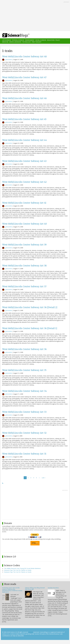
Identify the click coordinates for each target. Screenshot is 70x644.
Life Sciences (7, 40)
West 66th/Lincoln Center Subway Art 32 (24, 433)
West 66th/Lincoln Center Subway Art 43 (24, 161)
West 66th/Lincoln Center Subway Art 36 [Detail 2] (30, 307)
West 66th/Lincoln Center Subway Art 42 (24, 182)
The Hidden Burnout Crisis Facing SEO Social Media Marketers (22, 568)
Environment (30, 40)
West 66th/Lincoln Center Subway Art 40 (24, 224)
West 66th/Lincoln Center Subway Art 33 (24, 412)
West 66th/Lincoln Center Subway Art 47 (24, 77)
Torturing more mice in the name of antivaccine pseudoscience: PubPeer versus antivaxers (12, 590)
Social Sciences (41, 40)
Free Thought (37, 42)
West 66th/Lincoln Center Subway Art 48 (24, 57)
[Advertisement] (35, 16)
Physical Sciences (18, 40)
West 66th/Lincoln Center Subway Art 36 (24, 349)
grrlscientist (9, 60)
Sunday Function (53, 588)
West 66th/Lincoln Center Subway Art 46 (24, 98)
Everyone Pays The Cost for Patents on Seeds (18, 570)
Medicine (5, 42)
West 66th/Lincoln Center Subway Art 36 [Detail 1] (30, 328)
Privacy (31, 632)
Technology (26, 42)
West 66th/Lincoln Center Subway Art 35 (24, 370)
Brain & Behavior (15, 42)
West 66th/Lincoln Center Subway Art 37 (24, 286)
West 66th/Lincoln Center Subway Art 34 (24, 391)
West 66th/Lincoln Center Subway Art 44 (24, 140)
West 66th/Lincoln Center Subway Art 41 (24, 203)
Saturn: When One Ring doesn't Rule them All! (35, 588)
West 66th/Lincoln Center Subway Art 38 (24, 266)
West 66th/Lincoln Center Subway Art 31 (24, 454)
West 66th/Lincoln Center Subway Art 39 (24, 245)
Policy (58, 40)
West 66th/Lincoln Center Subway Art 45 (24, 119)
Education (51, 40)
